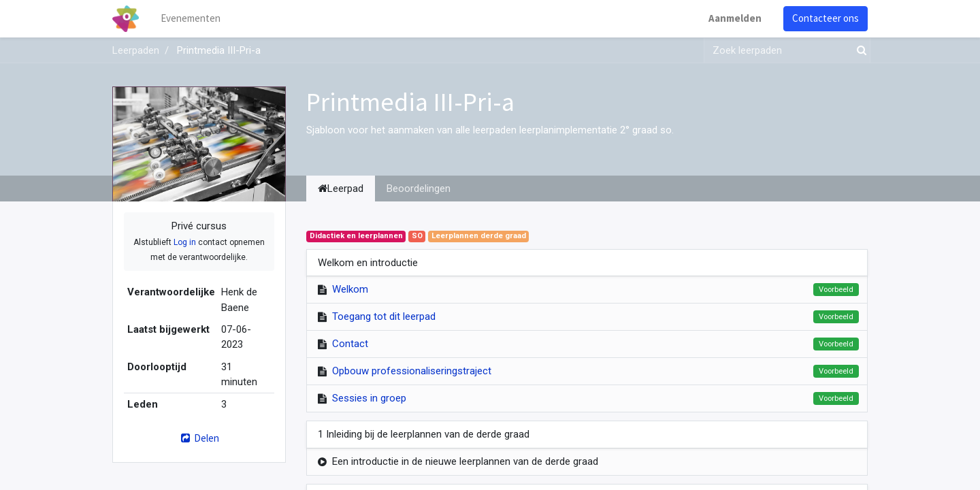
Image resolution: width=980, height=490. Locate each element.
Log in (185, 242)
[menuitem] (191, 19)
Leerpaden (136, 50)
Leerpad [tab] (341, 189)
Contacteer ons (826, 18)
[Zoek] (859, 51)
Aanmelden (735, 18)
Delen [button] (199, 438)
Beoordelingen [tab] (419, 189)
